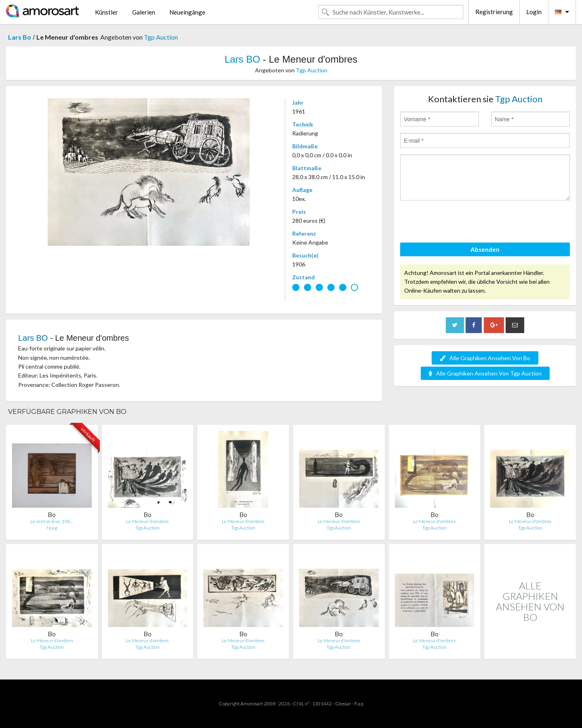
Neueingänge (187, 12)
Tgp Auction (161, 37)
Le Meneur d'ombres (147, 521)
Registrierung (494, 12)
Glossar (343, 704)
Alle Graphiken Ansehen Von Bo (485, 358)
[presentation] (462, 223)
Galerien (144, 12)
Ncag (52, 528)
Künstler (106, 12)
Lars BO (242, 59)
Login (534, 12)
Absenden (485, 249)
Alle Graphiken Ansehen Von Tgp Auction (485, 373)
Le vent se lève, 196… (52, 521)
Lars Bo (20, 37)
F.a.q (359, 704)
